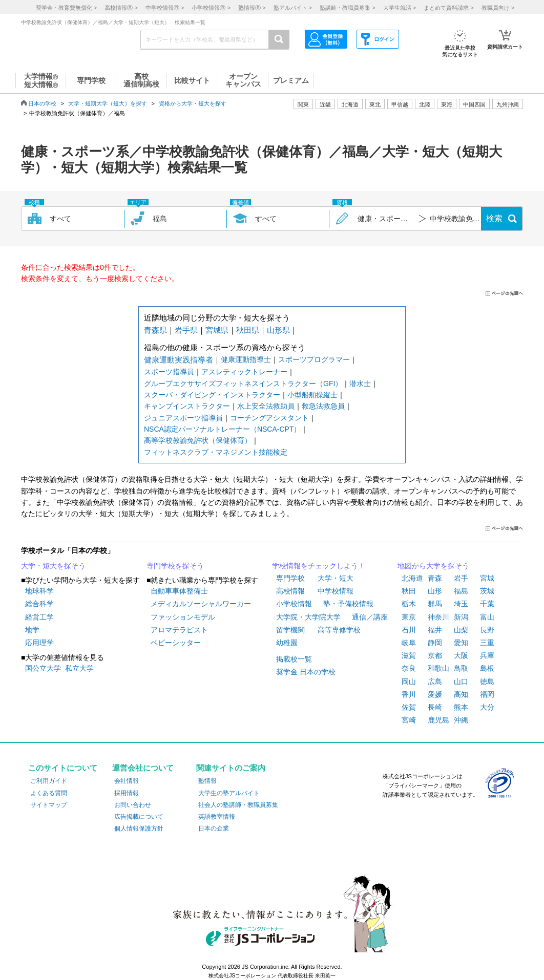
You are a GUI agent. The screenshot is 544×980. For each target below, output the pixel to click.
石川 (409, 630)
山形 (435, 591)
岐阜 (409, 643)
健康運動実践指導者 (179, 360)
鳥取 (461, 668)
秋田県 (248, 330)
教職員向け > (498, 8)
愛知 (461, 643)
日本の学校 (42, 103)
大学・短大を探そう (53, 566)
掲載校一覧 (294, 659)
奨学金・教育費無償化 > (66, 8)
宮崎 (409, 720)
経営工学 (39, 617)
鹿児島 (438, 720)
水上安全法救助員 (266, 406)
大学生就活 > (400, 8)
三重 (487, 643)
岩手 (461, 578)
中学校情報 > (165, 8)
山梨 (461, 630)
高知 (461, 694)
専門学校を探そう (175, 566)
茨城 (487, 591)
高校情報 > (121, 8)
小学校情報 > (211, 8)
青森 (435, 578)
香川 (409, 694)
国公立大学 (43, 668)
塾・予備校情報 (348, 604)
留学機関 (290, 630)
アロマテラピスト (179, 630)
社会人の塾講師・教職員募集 (238, 805)
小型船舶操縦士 (312, 395)
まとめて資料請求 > (448, 8)
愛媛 (435, 694)
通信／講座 (370, 617)
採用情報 (127, 793)
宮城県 (217, 330)
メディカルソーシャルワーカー (201, 604)
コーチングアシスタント (269, 418)
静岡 (435, 643)
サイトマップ (49, 805)
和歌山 (438, 668)
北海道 (350, 104)
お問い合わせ (133, 805)
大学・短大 (336, 578)
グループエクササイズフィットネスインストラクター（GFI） (243, 384)
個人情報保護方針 (139, 828)
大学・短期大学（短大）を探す (108, 103)
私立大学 (79, 668)
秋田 (409, 591)
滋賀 (409, 655)
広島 (435, 681)
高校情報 (290, 591)
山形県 (278, 330)
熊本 (461, 707)
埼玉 (461, 604)
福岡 (487, 694)
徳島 (487, 681)
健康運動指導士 (246, 359)
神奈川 (438, 617)
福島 (461, 591)
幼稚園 (287, 643)
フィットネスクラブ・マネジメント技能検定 (216, 452)
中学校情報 (336, 591)
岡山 (409, 681)
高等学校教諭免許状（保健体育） (198, 440)
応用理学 (39, 643)
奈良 (409, 668)
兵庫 (487, 655)
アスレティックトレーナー (244, 372)
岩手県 (186, 330)
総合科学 (39, 604)
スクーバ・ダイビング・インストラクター (212, 395)
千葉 (487, 604)
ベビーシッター (176, 643)
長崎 (435, 707)
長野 (487, 630)
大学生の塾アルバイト (229, 793)
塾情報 (207, 781)
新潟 (461, 617)
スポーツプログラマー (314, 359)
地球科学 (39, 591)
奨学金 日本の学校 (306, 672)
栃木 (409, 604)
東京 (409, 617)
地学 (32, 630)
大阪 (461, 655)
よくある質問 (49, 793)
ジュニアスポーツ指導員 (183, 418)
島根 (487, 668)
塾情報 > (252, 8)
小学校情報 (294, 604)
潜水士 (360, 384)
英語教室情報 (217, 817)
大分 (487, 707)
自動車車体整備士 (179, 591)
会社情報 (127, 781)
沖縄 (461, 720)
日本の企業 (214, 828)
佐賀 (409, 707)
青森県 (155, 330)
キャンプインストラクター (187, 406)
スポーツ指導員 (169, 372)
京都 (435, 655)
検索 (494, 218)
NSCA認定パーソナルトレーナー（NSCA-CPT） (222, 429)
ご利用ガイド (49, 781)
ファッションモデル (183, 617)
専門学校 (290, 578)
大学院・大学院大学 (308, 617)
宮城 (487, 578)
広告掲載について (139, 817)
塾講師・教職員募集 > (347, 8)
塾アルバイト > (293, 8)
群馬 (435, 604)
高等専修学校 (339, 630)
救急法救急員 (323, 406)
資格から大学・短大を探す (193, 103)
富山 (487, 617)
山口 (461, 681)
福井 (435, 630)
